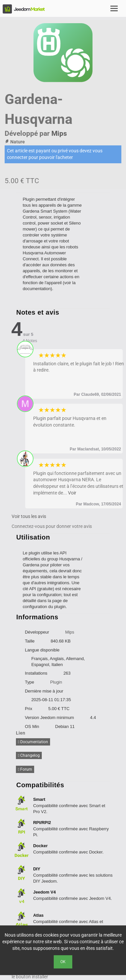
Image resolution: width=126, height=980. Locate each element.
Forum (25, 769)
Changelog (29, 755)
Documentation (33, 742)
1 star (41, 355)
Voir (72, 493)
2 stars (47, 355)
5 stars (64, 355)
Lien (21, 733)
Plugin (56, 682)
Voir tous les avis (29, 516)
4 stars (58, 355)
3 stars (53, 355)
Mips (59, 133)
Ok (63, 962)
